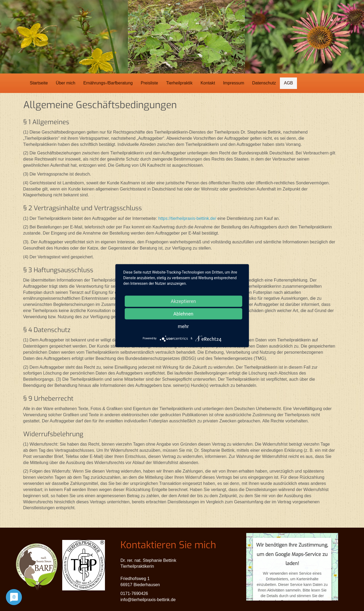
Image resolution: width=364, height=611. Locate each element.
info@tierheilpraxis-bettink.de (148, 600)
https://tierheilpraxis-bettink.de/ (187, 218)
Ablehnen (183, 314)
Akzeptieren (183, 301)
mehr (183, 326)
